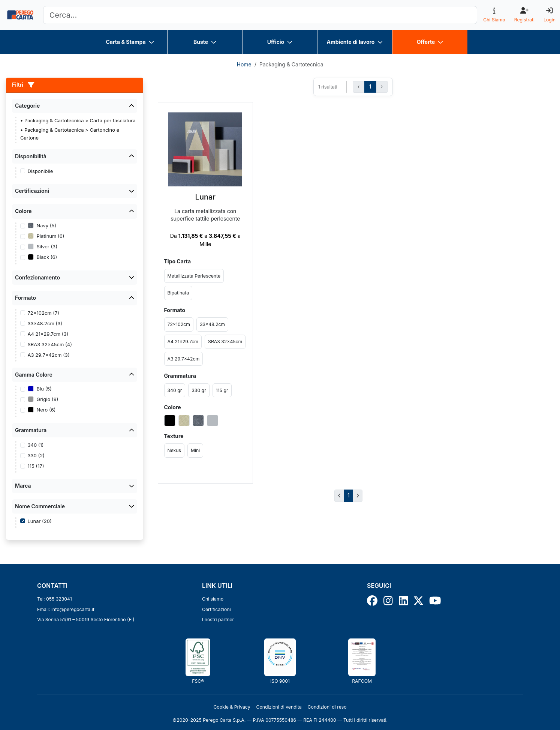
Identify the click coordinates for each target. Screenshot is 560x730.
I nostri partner (218, 620)
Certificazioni (216, 609)
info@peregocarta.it (73, 609)
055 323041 (59, 599)
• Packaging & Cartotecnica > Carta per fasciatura (78, 120)
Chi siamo (213, 599)
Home (244, 64)
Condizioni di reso (327, 707)
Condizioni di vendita (279, 707)
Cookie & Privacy (232, 707)
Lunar (205, 197)
